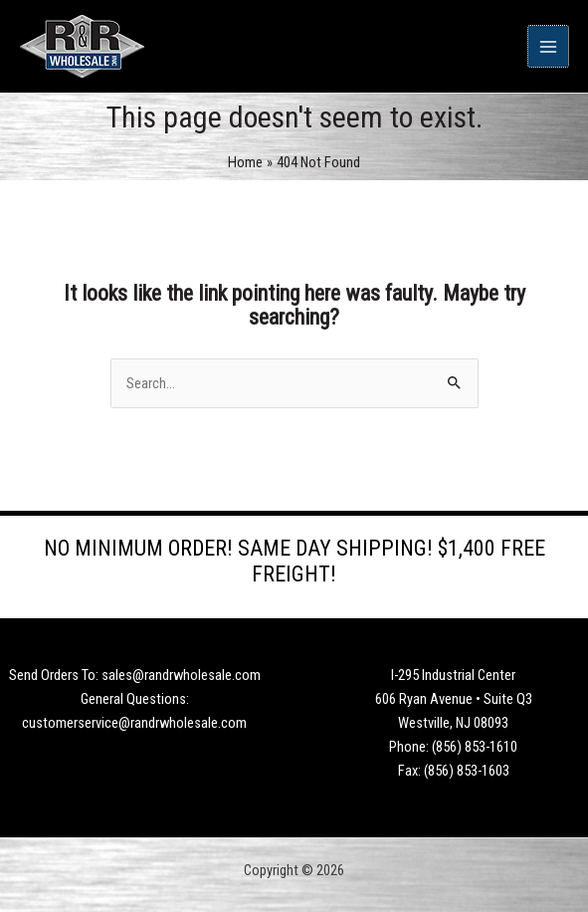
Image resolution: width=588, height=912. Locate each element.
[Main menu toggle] (548, 46)
